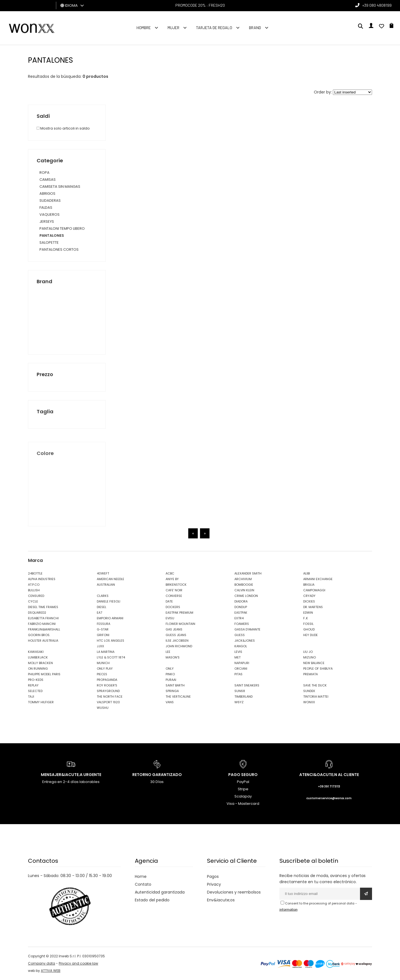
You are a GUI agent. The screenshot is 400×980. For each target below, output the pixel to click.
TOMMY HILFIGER (41, 702)
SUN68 (240, 691)
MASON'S (173, 657)
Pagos (213, 876)
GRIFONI (103, 635)
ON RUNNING (38, 669)
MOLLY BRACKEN (40, 663)
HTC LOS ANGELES (110, 641)
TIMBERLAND (243, 697)
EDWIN (308, 613)
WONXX (309, 702)
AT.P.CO (34, 585)
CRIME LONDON (246, 596)
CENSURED (36, 596)
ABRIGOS (47, 194)
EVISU (170, 618)
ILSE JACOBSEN (177, 641)
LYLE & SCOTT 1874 (111, 657)
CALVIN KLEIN (244, 590)
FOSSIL (308, 624)
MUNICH (103, 663)
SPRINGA (172, 691)
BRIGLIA (309, 585)
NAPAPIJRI (242, 663)
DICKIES (309, 601)
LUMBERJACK (38, 657)
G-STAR (103, 629)
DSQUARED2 (37, 613)
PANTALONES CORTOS (59, 249)
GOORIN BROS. (39, 635)
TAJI (31, 697)
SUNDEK (309, 691)
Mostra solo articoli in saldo (63, 128)
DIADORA (241, 601)
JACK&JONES (245, 641)
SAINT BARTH (175, 685)
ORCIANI (241, 669)
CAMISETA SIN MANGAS (60, 187)
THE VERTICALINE (178, 697)
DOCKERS (173, 607)
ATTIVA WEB (51, 971)
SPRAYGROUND (108, 691)
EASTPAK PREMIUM (179, 613)
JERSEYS (47, 221)
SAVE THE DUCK (315, 685)
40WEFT (103, 573)
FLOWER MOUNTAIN (180, 624)
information (289, 909)
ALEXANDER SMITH (248, 573)
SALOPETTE (49, 242)
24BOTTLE (35, 573)
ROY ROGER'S (107, 685)
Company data (42, 963)
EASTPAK (241, 613)
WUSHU (103, 708)
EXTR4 (239, 618)
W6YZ (239, 702)
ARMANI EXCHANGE (318, 579)
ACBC (170, 573)
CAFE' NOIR (174, 590)
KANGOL (241, 646)
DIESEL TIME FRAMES (43, 607)
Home (141, 876)
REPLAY (33, 685)
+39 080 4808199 (377, 5)
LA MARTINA (106, 652)
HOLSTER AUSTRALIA (43, 641)
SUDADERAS (50, 201)
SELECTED (35, 691)
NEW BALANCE (314, 663)
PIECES (102, 674)
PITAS (238, 674)
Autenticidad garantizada (160, 892)
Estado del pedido (152, 900)
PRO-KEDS (36, 680)
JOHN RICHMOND (179, 646)
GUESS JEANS (176, 635)
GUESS (240, 635)
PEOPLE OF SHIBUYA (318, 669)
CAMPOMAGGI (314, 590)
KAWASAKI (36, 652)
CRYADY (309, 596)
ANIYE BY (172, 579)
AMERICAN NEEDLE (110, 579)
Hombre (144, 28)
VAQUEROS (50, 214)
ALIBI (307, 573)
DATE (169, 601)
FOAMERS (242, 624)
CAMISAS (48, 180)
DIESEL (102, 607)
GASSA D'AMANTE (247, 629)
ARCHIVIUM (243, 579)
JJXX (100, 646)
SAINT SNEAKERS (247, 685)
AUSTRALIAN (106, 585)
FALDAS (46, 208)
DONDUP (241, 607)
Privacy (214, 884)
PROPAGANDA (107, 680)
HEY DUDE (310, 635)
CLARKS (103, 596)
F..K (306, 618)
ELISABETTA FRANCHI (43, 618)
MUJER (173, 28)
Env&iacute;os (221, 900)
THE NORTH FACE (110, 697)
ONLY (170, 669)
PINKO (170, 674)
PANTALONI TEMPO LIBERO (62, 228)
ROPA (44, 173)
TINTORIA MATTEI (316, 697)
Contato (143, 884)
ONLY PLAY (105, 669)
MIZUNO (310, 657)
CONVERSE (174, 596)
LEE (168, 652)
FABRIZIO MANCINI (42, 624)
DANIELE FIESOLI (109, 601)
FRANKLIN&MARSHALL (44, 629)
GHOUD (309, 629)
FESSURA (103, 624)
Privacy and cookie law (78, 963)
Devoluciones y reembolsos (234, 892)
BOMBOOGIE (244, 585)
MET (237, 657)
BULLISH (34, 590)
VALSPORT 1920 (108, 702)
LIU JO (308, 652)
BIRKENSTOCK (176, 585)
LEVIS (238, 652)
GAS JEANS (174, 629)
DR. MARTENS (313, 607)
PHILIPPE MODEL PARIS (44, 674)
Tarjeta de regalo (214, 28)
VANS (170, 702)
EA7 (99, 613)
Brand (255, 28)
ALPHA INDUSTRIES (42, 579)
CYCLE (33, 601)
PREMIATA (310, 674)
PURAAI (171, 680)
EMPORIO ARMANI (110, 618)
